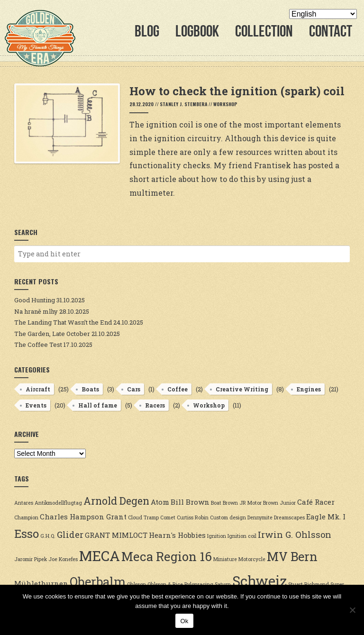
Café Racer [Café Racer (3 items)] (316, 502)
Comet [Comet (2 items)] (168, 517)
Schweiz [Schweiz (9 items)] (259, 581)
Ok (184, 621)
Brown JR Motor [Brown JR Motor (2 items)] (242, 503)
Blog (147, 31)
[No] (352, 610)
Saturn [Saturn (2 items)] (223, 584)
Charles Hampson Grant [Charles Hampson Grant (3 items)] (83, 517)
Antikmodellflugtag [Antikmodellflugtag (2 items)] (58, 503)
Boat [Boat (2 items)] (216, 503)
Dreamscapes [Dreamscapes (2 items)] (289, 517)
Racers (155, 405)
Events (36, 405)
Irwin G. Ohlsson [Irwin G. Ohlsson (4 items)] (295, 535)
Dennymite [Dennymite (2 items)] (260, 517)
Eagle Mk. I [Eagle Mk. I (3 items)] (326, 517)
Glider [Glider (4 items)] (70, 535)
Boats (90, 389)
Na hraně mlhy (36, 311)
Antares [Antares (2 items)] (24, 503)
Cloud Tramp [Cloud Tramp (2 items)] (143, 517)
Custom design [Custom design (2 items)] (228, 517)
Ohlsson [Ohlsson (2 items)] (136, 584)
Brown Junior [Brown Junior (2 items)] (279, 503)
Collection (264, 31)
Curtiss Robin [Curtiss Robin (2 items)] (193, 517)
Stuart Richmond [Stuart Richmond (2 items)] (309, 584)
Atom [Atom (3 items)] (160, 502)
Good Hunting (35, 300)
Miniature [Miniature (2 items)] (225, 559)
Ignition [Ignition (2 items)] (217, 536)
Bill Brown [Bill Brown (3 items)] (190, 502)
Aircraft (38, 389)
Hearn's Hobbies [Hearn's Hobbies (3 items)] (177, 535)
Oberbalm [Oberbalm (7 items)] (98, 581)
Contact (331, 31)
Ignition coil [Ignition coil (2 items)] (242, 536)
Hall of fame (98, 405)
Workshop (225, 104)
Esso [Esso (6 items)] (27, 533)
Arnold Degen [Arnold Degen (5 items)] (116, 501)
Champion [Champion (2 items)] (26, 517)
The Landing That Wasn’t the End (63, 322)
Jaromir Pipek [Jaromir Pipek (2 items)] (31, 559)
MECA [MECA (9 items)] (100, 556)
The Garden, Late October (52, 334)
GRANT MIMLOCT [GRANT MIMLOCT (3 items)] (116, 535)
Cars (134, 389)
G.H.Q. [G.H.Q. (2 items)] (48, 536)
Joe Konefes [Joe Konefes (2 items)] (63, 559)
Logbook (197, 31)
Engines (309, 389)
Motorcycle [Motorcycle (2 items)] (252, 559)
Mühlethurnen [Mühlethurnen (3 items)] (41, 583)
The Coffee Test (38, 345)
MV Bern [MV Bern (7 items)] (292, 556)
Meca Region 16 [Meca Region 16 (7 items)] (167, 556)
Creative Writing (242, 389)
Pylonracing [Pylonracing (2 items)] (199, 584)
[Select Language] (323, 14)
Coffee (177, 389)
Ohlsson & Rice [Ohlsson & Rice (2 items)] (165, 584)
